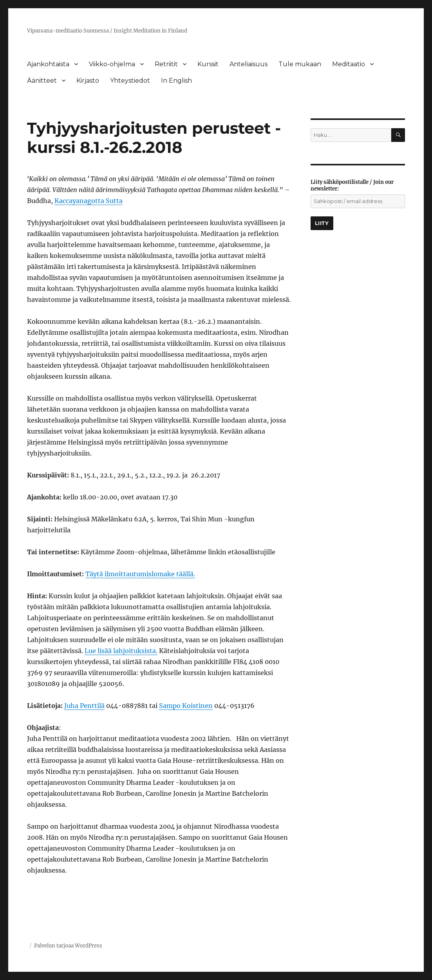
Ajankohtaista (48, 64)
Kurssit (208, 64)
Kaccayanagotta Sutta (89, 201)
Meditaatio (349, 64)
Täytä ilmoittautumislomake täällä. (140, 574)
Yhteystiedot (130, 81)
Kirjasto (88, 81)
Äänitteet (42, 81)
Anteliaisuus (249, 64)
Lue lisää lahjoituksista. (121, 651)
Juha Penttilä (84, 706)
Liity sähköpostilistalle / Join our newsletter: (352, 185)
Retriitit (166, 64)
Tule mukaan (300, 64)
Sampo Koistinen (186, 706)
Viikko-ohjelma (112, 64)
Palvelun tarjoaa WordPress (68, 946)
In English (176, 81)
